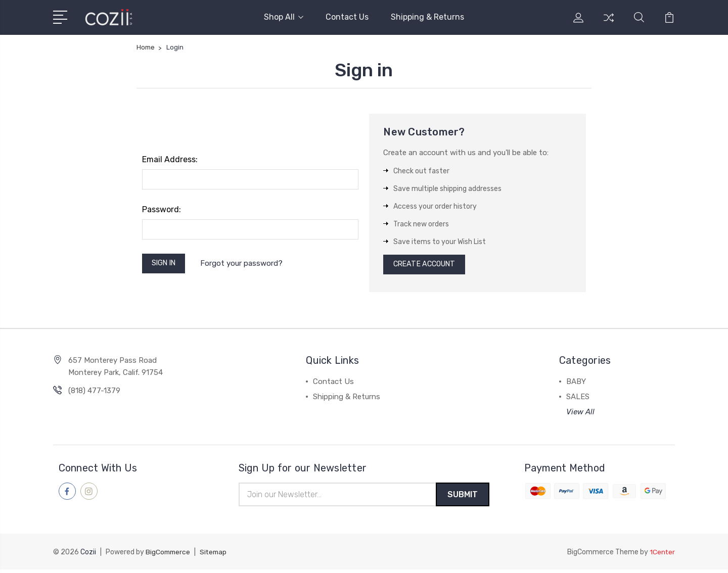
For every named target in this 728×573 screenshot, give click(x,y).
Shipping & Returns (427, 17)
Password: (162, 209)
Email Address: (170, 159)
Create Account (427, 266)
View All (580, 414)
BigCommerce (169, 556)
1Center (662, 556)
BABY (576, 384)
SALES (578, 399)
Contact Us (347, 17)
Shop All (284, 17)
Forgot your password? (246, 264)
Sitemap (216, 556)
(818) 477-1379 (94, 393)
